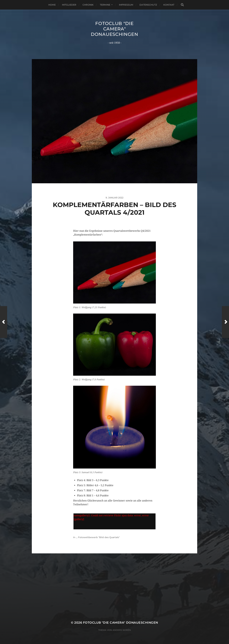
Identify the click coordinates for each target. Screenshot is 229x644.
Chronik (88, 5)
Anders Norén (122, 630)
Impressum (126, 5)
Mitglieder (69, 5)
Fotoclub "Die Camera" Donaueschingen (114, 29)
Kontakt (169, 5)
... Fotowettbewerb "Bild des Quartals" (98, 537)
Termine (105, 5)
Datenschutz (148, 5)
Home (52, 5)
